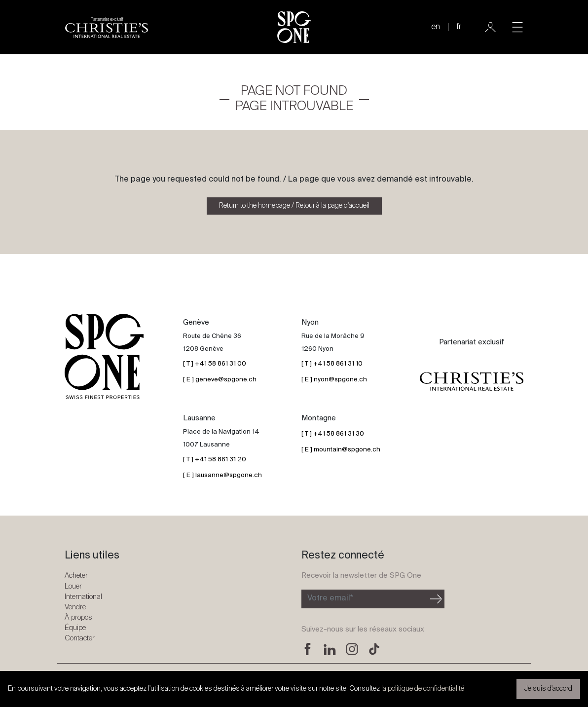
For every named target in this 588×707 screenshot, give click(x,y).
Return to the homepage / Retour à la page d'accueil (294, 206)
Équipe (75, 628)
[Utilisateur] (490, 27)
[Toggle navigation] (517, 27)
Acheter (76, 576)
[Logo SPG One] (294, 27)
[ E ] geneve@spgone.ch (220, 380)
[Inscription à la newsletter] (365, 599)
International (83, 597)
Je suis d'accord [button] (548, 689)
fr (459, 27)
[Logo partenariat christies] (107, 27)
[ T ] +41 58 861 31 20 (215, 460)
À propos (78, 617)
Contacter (80, 638)
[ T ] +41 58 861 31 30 (333, 434)
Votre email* (330, 598)
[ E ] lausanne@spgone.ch (222, 475)
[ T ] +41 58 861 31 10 (332, 364)
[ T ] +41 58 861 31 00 (215, 364)
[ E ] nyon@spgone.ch (334, 380)
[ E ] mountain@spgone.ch (341, 450)
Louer (73, 586)
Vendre (75, 607)
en (436, 27)
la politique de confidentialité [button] (423, 689)
